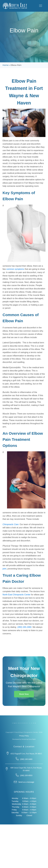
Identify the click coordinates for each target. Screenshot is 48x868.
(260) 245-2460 (24, 627)
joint (4, 569)
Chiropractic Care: (11, 524)
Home (6, 65)
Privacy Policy (24, 736)
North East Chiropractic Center (17, 595)
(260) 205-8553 (26, 775)
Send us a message (26, 782)
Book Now (24, 694)
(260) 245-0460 (26, 759)
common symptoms (15, 269)
